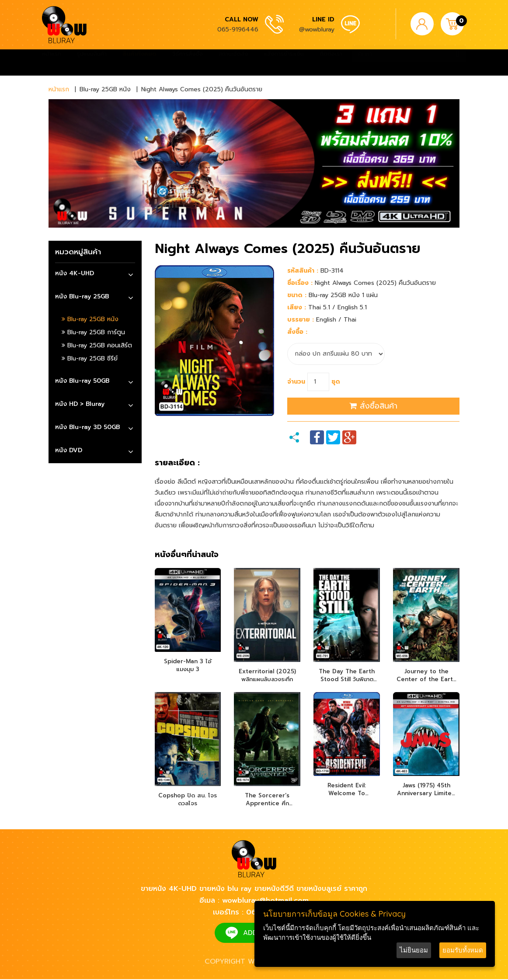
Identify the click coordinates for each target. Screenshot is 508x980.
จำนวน (296, 382)
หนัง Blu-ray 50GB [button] (82, 381)
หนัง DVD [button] (69, 450)
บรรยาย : (301, 320)
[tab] (95, 275)
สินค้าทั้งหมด (139, 62)
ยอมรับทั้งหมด (463, 950)
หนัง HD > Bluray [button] (80, 404)
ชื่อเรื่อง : (300, 283)
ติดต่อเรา (331, 62)
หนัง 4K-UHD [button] (75, 273)
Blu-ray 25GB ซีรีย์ (90, 358)
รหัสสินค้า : (303, 271)
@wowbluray (317, 29)
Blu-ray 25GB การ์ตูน (93, 332)
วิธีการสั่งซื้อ (188, 62)
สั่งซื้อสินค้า (373, 406)
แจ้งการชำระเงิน (284, 62)
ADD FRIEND (263, 934)
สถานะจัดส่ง (233, 62)
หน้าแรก (52, 62)
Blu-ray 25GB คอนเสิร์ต (97, 345)
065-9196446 (238, 29)
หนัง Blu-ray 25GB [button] (82, 296)
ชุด (336, 382)
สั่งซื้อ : (297, 332)
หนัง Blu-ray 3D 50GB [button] (87, 427)
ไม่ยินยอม (414, 950)
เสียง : (297, 307)
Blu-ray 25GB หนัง (90, 319)
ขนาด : (297, 295)
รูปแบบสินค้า (92, 62)
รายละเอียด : (177, 463)
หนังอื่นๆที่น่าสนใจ (187, 555)
